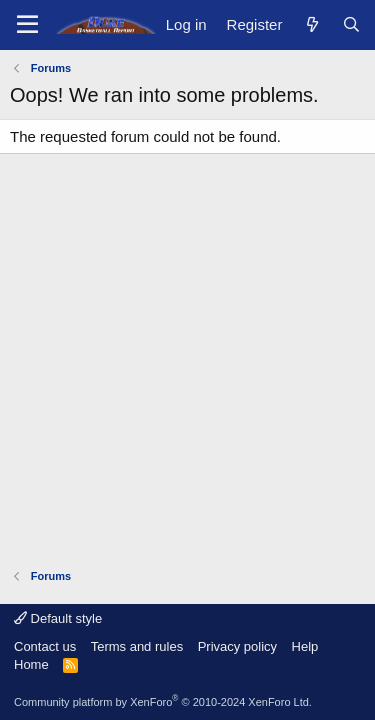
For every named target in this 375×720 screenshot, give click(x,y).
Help (305, 646)
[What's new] (311, 24)
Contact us (45, 646)
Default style (58, 618)
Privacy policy (237, 646)
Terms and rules (137, 646)
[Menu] (27, 25)
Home (31, 664)
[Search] (351, 24)
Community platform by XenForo (163, 702)
